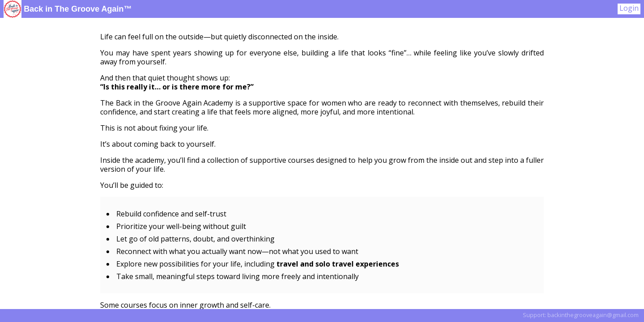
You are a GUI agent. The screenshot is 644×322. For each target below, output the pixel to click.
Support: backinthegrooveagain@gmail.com (581, 315)
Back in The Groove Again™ (68, 9)
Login (629, 8)
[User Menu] (629, 9)
